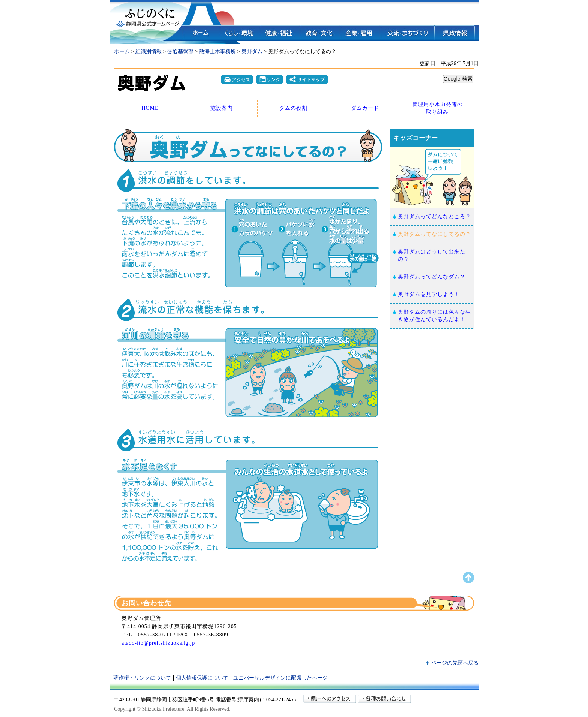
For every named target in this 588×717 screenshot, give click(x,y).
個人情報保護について (202, 678)
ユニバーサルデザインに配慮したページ (280, 678)
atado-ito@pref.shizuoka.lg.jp (158, 643)
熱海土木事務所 (217, 52)
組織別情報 (148, 52)
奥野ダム (252, 52)
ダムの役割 (293, 108)
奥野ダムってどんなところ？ (434, 216)
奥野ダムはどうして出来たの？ (432, 255)
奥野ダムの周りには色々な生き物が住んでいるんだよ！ (434, 316)
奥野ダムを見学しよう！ (429, 294)
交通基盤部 (180, 52)
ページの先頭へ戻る (455, 663)
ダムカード (365, 108)
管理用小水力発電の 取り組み (437, 108)
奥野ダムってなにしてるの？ (434, 234)
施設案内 (222, 108)
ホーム (122, 52)
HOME (150, 108)
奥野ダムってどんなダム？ (432, 277)
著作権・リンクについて (142, 678)
